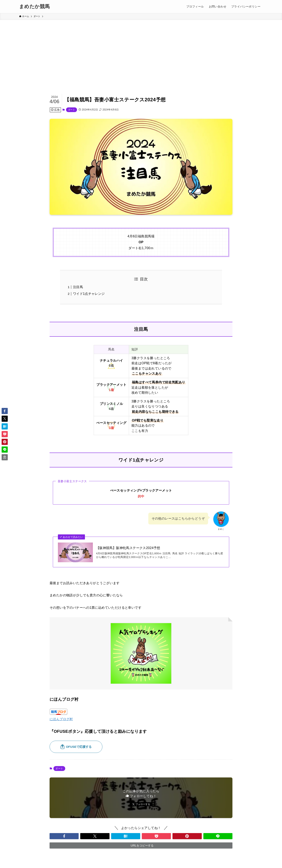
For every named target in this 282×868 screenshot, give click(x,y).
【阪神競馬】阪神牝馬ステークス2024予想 (128, 548)
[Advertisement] (141, 50)
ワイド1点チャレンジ (89, 294)
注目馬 (78, 287)
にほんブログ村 (61, 719)
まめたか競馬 (34, 6)
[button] (64, 836)
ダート (72, 110)
